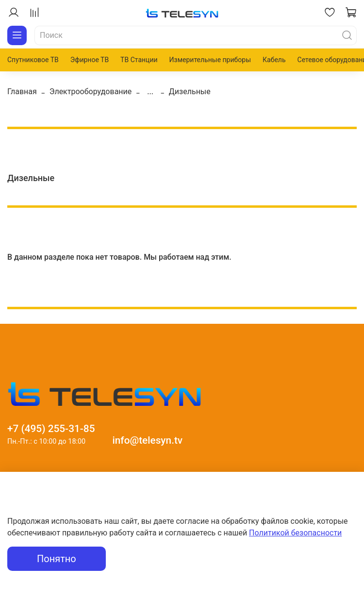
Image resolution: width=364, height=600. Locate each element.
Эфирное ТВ (90, 60)
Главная (22, 92)
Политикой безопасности (295, 533)
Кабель (274, 60)
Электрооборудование (91, 92)
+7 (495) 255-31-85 (51, 429)
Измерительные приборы (210, 60)
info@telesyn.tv (147, 440)
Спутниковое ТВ (33, 60)
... (150, 92)
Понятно (57, 559)
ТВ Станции (139, 60)
